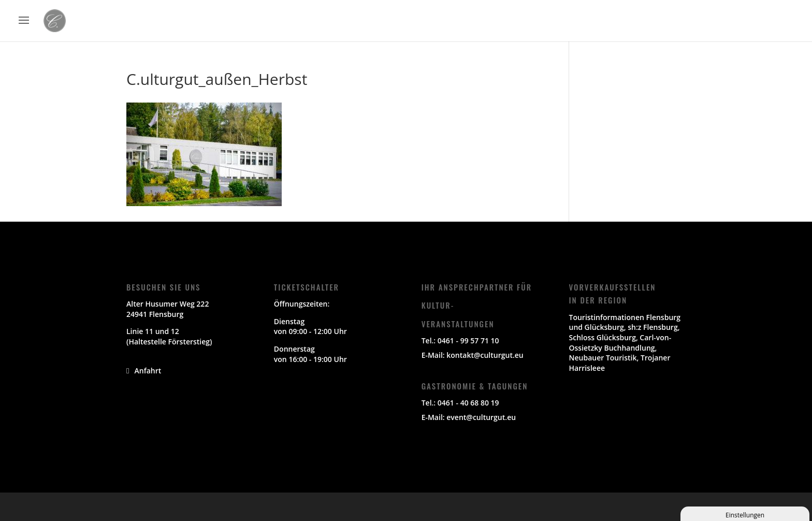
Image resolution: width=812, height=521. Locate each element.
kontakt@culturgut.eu (485, 355)
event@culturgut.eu (481, 417)
